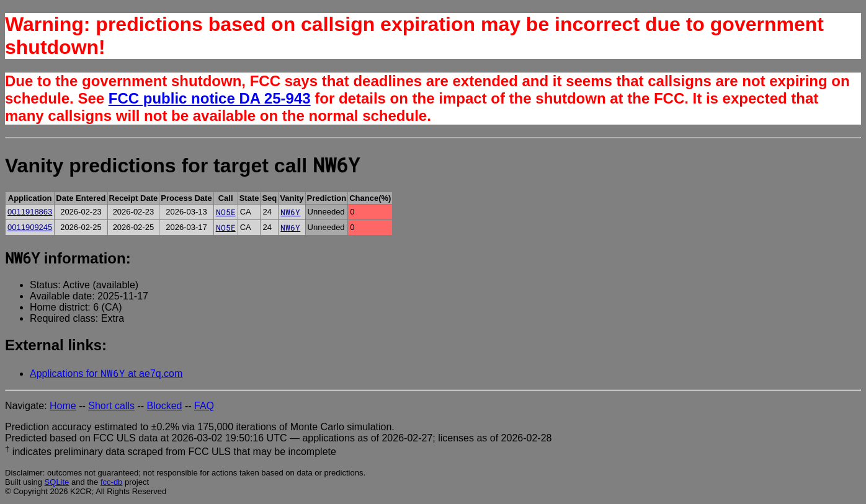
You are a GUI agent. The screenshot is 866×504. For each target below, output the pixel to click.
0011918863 (30, 212)
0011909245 (30, 227)
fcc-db (111, 482)
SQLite (57, 482)
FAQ (204, 406)
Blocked (165, 406)
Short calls (111, 406)
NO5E (226, 212)
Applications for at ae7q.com (106, 374)
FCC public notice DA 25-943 (210, 98)
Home (63, 406)
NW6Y (290, 212)
